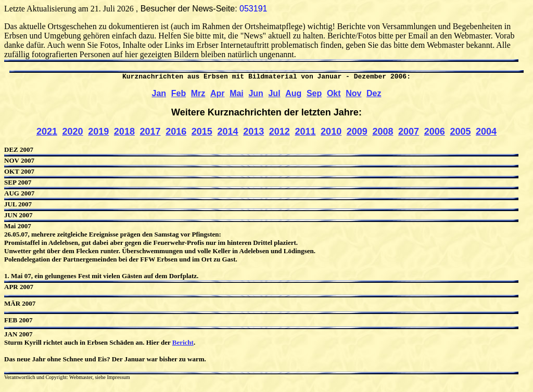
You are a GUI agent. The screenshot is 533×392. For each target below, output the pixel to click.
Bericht (183, 346)
